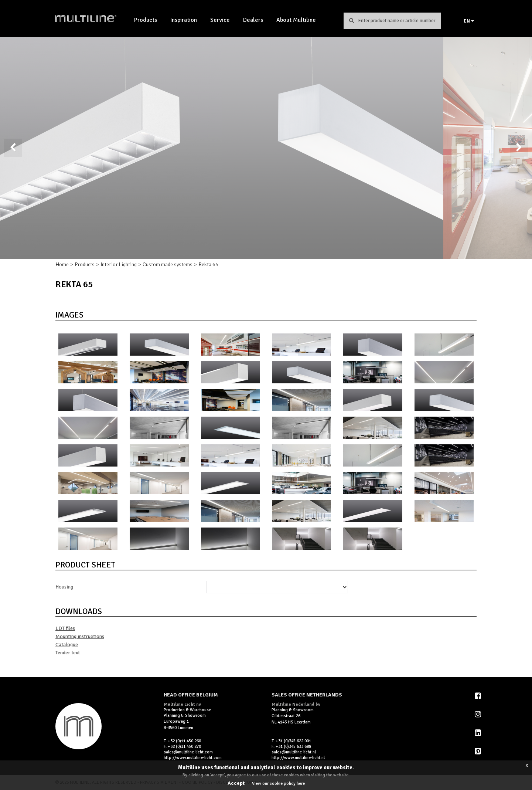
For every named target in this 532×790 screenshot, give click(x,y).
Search (351, 20)
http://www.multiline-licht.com (193, 758)
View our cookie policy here (278, 784)
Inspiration (184, 20)
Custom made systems (168, 265)
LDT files (65, 628)
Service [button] (220, 20)
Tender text (68, 653)
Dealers (253, 20)
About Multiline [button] (296, 20)
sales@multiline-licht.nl (294, 752)
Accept (236, 783)
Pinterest (478, 751)
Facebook (478, 696)
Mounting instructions (80, 636)
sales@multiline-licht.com (188, 752)
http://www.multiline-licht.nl (298, 758)
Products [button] (146, 20)
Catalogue (67, 645)
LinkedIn (478, 733)
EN (469, 21)
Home (62, 265)
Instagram (478, 714)
